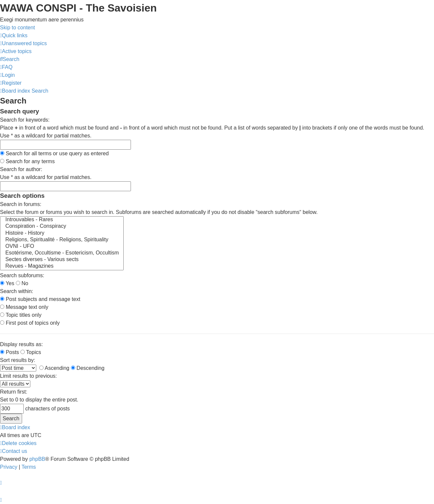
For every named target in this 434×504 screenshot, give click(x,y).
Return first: (14, 392)
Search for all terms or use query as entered (54, 153)
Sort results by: (18, 360)
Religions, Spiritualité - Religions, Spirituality (62, 240)
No (22, 283)
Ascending (54, 368)
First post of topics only (30, 323)
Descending (88, 368)
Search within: (17, 291)
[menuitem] (23, 43)
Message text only (24, 307)
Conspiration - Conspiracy (62, 226)
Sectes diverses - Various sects (62, 260)
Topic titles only (21, 315)
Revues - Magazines (62, 266)
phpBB (37, 459)
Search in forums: (21, 204)
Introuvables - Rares (62, 220)
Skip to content (17, 28)
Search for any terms (27, 161)
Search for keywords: (25, 120)
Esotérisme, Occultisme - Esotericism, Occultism (62, 253)
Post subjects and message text (40, 299)
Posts (9, 352)
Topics (31, 352)
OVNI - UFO (62, 247)
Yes (7, 283)
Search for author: (21, 169)
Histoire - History (62, 233)
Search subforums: (22, 275)
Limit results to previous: (29, 376)
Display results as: (21, 344)
